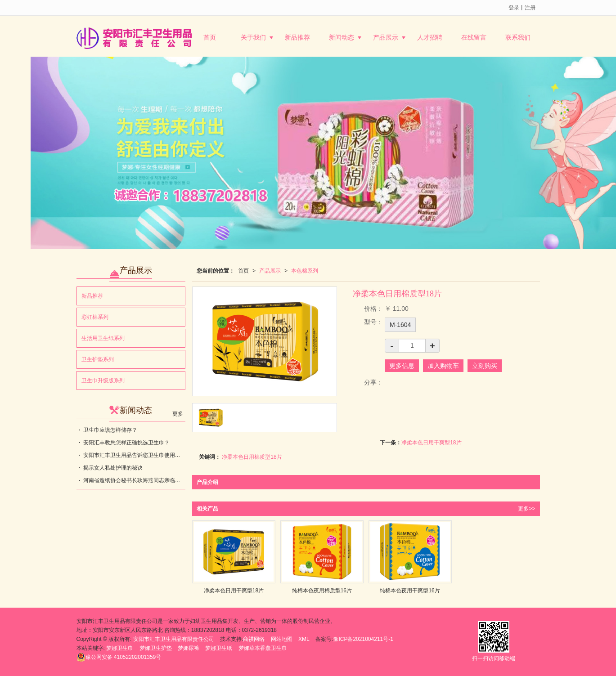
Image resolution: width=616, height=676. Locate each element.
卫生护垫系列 (98, 359)
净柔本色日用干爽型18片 (431, 443)
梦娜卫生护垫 (156, 648)
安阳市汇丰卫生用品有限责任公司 (174, 639)
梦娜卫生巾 (120, 648)
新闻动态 (342, 37)
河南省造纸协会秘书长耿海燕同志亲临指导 (134, 480)
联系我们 (518, 37)
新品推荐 (297, 37)
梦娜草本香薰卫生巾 (263, 648)
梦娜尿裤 (189, 648)
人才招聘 (430, 37)
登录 (514, 8)
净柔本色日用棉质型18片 (252, 457)
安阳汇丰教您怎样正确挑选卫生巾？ (126, 443)
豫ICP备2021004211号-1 (363, 639)
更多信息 (402, 366)
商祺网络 (254, 639)
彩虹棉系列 (95, 317)
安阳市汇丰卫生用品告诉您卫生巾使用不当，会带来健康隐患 (134, 455)
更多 (178, 414)
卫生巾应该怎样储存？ (110, 430)
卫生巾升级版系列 (103, 381)
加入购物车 (443, 366)
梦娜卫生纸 (219, 648)
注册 (530, 8)
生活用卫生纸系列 (103, 338)
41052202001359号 (119, 657)
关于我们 (253, 37)
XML (304, 639)
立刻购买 (485, 366)
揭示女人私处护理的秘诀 (113, 468)
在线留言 (474, 37)
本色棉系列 (305, 271)
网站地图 (282, 639)
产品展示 (386, 37)
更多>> (526, 509)
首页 (210, 37)
